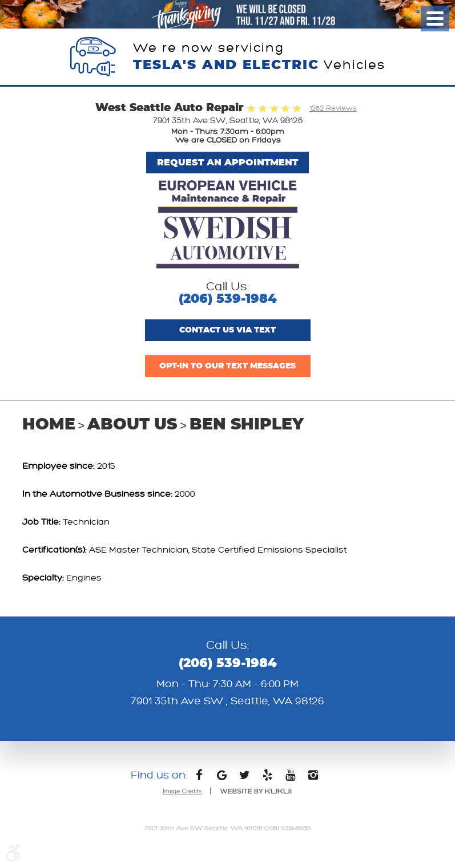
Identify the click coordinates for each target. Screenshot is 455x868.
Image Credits (182, 791)
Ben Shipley (247, 425)
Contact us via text (227, 330)
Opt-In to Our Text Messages (227, 366)
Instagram (313, 778)
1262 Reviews (333, 108)
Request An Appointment (227, 163)
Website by (256, 791)
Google (222, 778)
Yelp (267, 778)
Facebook (199, 778)
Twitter (244, 778)
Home (49, 425)
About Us (132, 425)
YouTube (290, 778)
